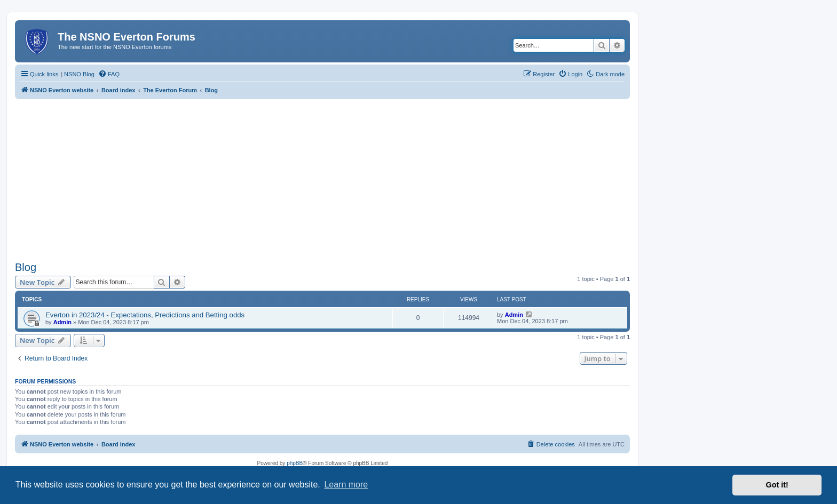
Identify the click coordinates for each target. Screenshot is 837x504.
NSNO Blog (79, 74)
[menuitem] (109, 74)
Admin (62, 322)
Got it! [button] (777, 485)
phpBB (295, 463)
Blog (26, 267)
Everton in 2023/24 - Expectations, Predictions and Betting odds (145, 315)
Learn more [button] (346, 485)
